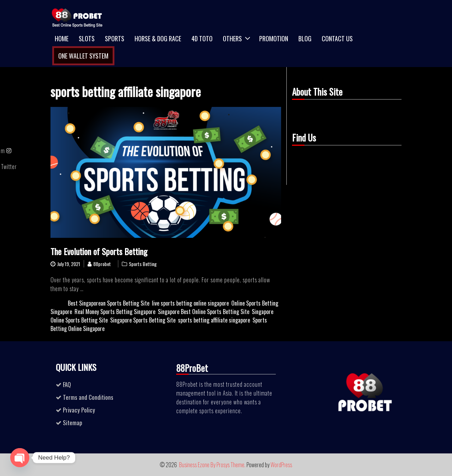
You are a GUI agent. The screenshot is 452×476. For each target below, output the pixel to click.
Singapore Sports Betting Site (143, 320)
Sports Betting (143, 264)
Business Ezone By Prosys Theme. (213, 465)
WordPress (281, 465)
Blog (305, 38)
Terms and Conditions (88, 397)
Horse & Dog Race (158, 38)
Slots (87, 38)
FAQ (67, 384)
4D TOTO (202, 38)
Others (232, 38)
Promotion (274, 38)
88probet (102, 264)
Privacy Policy (79, 410)
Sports (115, 38)
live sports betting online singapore (190, 303)
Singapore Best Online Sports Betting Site (204, 312)
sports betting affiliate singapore (214, 320)
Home (62, 38)
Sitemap (73, 423)
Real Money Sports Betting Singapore (115, 312)
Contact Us (337, 38)
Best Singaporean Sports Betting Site (109, 303)
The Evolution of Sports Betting (99, 251)
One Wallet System (83, 56)
